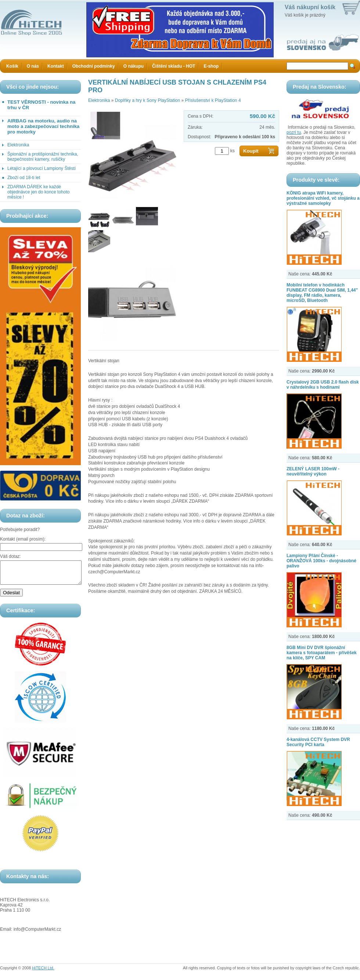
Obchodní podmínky (94, 66)
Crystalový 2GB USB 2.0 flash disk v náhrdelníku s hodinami (323, 385)
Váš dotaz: (10, 556)
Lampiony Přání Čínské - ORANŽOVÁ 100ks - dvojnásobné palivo (321, 561)
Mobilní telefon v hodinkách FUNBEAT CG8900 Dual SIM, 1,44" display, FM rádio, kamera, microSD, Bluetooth (322, 293)
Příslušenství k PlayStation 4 (213, 100)
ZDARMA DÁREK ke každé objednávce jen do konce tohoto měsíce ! (38, 192)
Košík (12, 66)
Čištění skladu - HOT (174, 66)
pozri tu (294, 132)
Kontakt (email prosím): (23, 539)
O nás (33, 66)
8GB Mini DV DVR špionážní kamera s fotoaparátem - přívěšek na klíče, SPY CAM (322, 653)
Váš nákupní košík (310, 7)
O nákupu (134, 66)
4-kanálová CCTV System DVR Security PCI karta (318, 742)
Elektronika (18, 145)
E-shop (211, 66)
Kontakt (56, 66)
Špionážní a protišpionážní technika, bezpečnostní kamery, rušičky (43, 157)
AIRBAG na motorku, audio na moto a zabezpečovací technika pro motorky (43, 126)
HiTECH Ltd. (43, 972)
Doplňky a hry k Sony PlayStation (147, 100)
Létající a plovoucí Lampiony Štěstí (42, 168)
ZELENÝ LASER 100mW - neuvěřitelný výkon (313, 471)
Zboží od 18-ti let (24, 178)
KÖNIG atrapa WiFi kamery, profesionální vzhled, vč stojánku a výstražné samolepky (323, 198)
